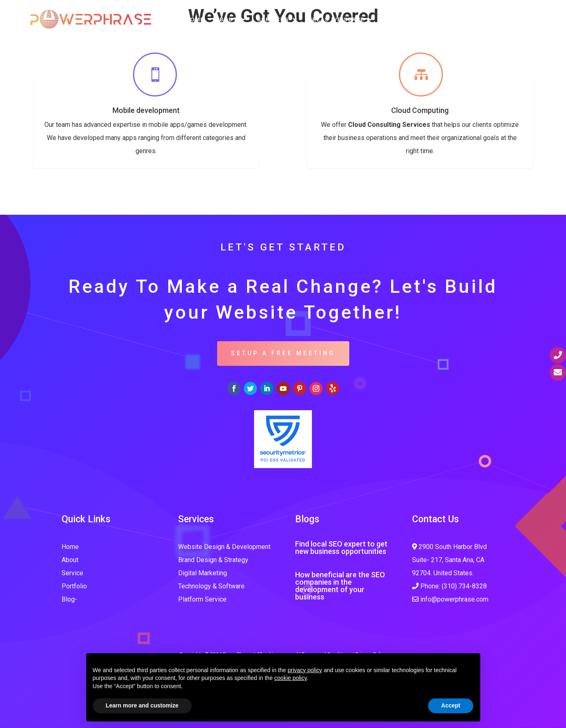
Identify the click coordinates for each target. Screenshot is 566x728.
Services (273, 20)
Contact (524, 20)
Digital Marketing (203, 573)
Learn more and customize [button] (142, 705)
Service (72, 573)
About (227, 20)
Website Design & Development (224, 547)
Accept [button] (451, 705)
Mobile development (146, 110)
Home (195, 20)
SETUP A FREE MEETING (283, 353)
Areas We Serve (336, 20)
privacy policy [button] (305, 670)
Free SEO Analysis (465, 20)
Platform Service (202, 599)
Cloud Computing (420, 110)
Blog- (69, 599)
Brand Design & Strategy (213, 560)
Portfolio (403, 20)
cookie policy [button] (290, 678)
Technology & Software (211, 586)
